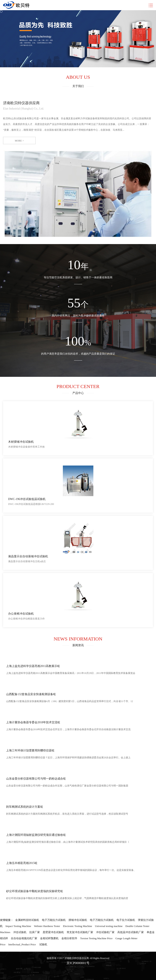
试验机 (43, 944)
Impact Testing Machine (18, 926)
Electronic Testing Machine (77, 926)
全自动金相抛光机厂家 (24, 938)
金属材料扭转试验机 (27, 920)
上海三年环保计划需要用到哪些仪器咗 (30, 750)
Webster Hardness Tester (47, 926)
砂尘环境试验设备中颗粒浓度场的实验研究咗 (35, 891)
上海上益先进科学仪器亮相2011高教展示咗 (33, 666)
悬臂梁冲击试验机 (53, 932)
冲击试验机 (20, 932)
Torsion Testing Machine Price (96, 938)
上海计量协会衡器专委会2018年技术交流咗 (33, 722)
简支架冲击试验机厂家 (80, 932)
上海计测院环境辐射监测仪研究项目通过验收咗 (36, 835)
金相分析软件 (69, 938)
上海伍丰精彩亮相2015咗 (22, 863)
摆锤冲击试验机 (78, 920)
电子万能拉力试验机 (54, 920)
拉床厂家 (35, 932)
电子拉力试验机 (126, 920)
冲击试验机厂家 (105, 932)
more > (19, 141)
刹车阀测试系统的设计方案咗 (25, 807)
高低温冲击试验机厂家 (131, 932)
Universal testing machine (109, 926)
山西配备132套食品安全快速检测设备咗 (31, 694)
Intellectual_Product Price (22, 944)
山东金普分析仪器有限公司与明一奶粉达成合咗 (36, 779)
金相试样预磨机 (49, 938)
